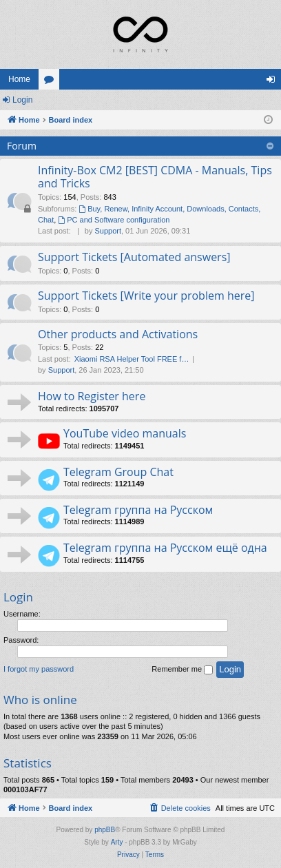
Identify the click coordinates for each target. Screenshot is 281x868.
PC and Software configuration (114, 220)
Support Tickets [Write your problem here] (146, 296)
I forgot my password (39, 669)
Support (108, 231)
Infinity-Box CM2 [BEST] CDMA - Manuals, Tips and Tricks (155, 177)
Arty (117, 842)
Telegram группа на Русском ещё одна (165, 548)
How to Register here (92, 396)
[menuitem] (180, 808)
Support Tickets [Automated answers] (134, 257)
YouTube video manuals (125, 433)
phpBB (105, 830)
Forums (52, 82)
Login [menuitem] (274, 82)
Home (19, 79)
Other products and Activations (118, 334)
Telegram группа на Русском (138, 510)
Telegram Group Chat (118, 472)
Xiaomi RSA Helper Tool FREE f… (132, 359)
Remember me (182, 670)
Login (22, 100)
